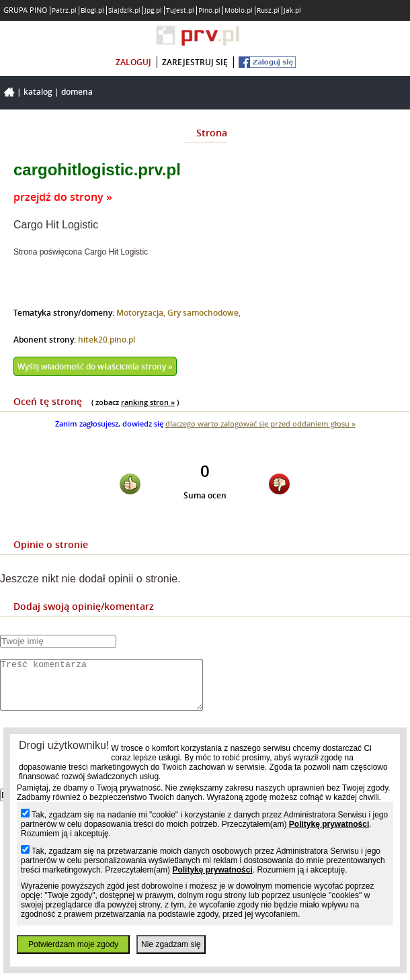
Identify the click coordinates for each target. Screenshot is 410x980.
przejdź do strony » (63, 197)
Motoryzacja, (142, 313)
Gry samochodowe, (204, 313)
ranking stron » (148, 402)
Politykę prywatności (329, 824)
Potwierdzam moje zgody (73, 944)
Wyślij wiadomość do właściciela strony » (95, 366)
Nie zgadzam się (171, 944)
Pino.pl (209, 10)
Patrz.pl (64, 10)
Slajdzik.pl (124, 10)
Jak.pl (292, 10)
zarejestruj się (195, 62)
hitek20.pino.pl (107, 340)
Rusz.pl (268, 10)
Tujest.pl (180, 10)
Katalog (38, 92)
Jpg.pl (153, 10)
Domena (77, 92)
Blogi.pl (92, 10)
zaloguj (133, 62)
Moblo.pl (239, 10)
